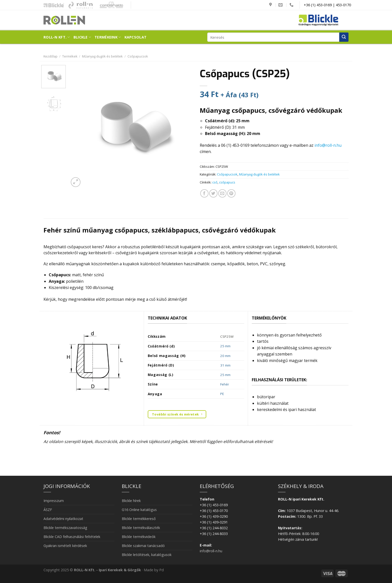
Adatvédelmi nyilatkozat (63, 519)
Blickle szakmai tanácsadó (143, 546)
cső (215, 182)
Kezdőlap (50, 56)
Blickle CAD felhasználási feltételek (72, 537)
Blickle (82, 37)
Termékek (70, 56)
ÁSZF (48, 510)
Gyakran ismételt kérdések (65, 546)
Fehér (225, 384)
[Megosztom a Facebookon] (204, 193)
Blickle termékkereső (139, 519)
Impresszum (54, 501)
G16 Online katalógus (139, 510)
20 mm (225, 356)
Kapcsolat (136, 37)
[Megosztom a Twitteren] (213, 193)
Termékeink (108, 37)
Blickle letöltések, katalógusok (147, 555)
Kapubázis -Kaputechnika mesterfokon (81, 5)
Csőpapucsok (138, 56)
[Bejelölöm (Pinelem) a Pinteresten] (231, 193)
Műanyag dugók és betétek (102, 56)
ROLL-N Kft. (57, 37)
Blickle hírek (131, 501)
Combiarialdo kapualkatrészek (110, 5)
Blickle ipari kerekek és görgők (52, 5)
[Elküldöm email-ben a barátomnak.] (222, 193)
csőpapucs (227, 182)
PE (222, 394)
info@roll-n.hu (328, 145)
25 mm (225, 346)
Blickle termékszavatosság (65, 528)
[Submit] (344, 37)
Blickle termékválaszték (141, 528)
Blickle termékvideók (139, 537)
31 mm (225, 365)
